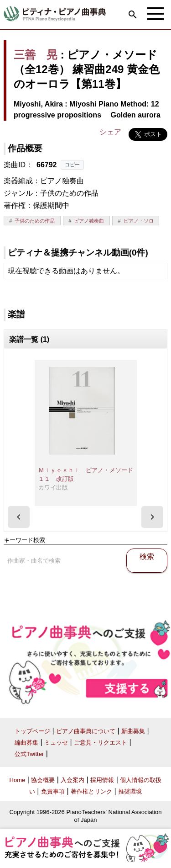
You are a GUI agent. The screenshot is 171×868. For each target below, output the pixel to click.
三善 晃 (36, 55)
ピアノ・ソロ (139, 221)
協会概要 (43, 780)
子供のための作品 (35, 221)
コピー (72, 165)
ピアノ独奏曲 (89, 221)
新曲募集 (133, 731)
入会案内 (73, 780)
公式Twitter (29, 754)
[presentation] (19, 517)
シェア (110, 132)
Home (18, 780)
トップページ (32, 731)
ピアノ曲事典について (86, 731)
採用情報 (102, 780)
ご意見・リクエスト (101, 743)
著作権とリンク (91, 791)
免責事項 (53, 791)
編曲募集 (26, 743)
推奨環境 (130, 791)
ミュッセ (56, 743)
